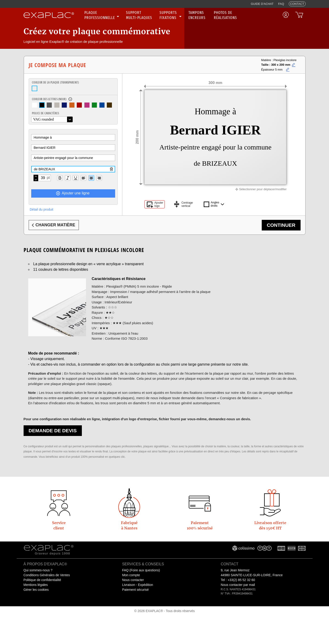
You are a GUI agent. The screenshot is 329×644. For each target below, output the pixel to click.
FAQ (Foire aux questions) (141, 570)
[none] (102, 15)
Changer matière (53, 225)
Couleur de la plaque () (55, 82)
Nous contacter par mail (238, 585)
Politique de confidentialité (42, 580)
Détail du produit (42, 209)
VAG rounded (44, 119)
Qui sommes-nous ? (38, 570)
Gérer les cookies (36, 590)
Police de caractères (45, 113)
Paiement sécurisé (135, 590)
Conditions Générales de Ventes (47, 575)
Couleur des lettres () (49, 99)
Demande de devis (53, 431)
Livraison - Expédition (138, 585)
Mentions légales (36, 585)
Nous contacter (133, 580)
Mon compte (131, 575)
